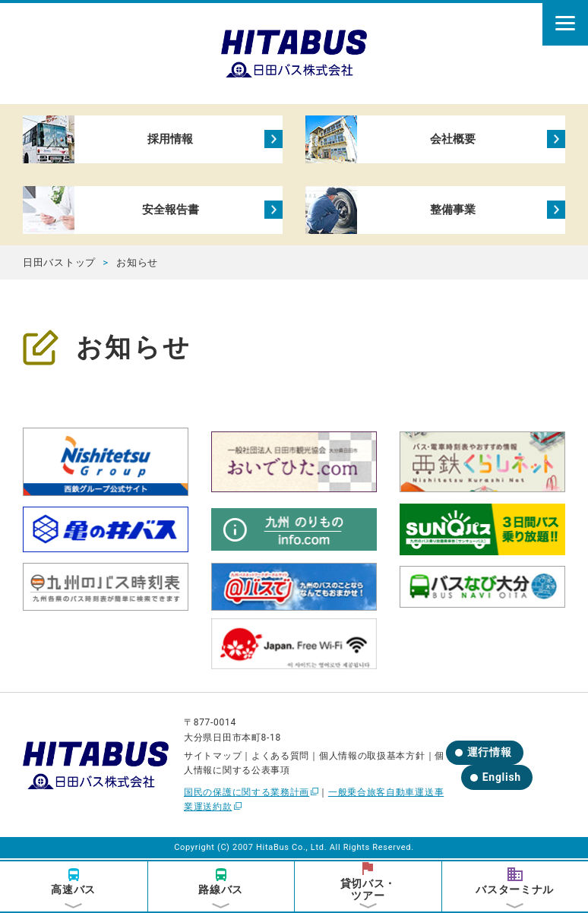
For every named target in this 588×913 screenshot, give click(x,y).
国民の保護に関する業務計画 (247, 794)
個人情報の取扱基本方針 (372, 757)
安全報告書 (169, 211)
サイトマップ (213, 757)
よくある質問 (280, 757)
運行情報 (490, 754)
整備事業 (452, 211)
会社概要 (452, 139)
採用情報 (169, 139)
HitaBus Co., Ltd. (291, 850)
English (502, 779)
